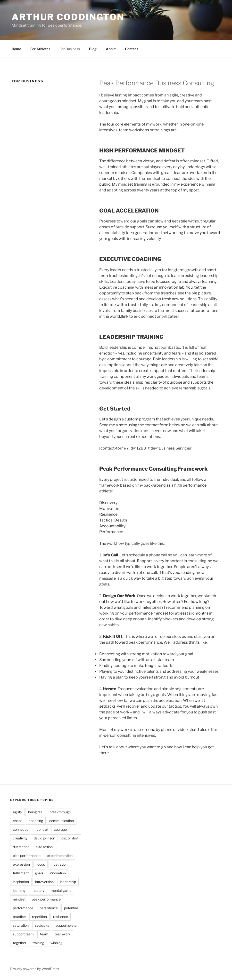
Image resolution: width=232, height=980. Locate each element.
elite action (44, 847)
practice (19, 917)
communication (62, 821)
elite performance (27, 856)
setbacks (42, 925)
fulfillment (21, 873)
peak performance (46, 899)
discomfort (70, 838)
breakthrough (60, 812)
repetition (39, 917)
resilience (61, 917)
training (38, 943)
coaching (36, 821)
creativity (20, 838)
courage (60, 829)
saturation (21, 925)
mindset (19, 899)
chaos (18, 821)
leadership (68, 882)
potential (71, 908)
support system (68, 925)
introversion (44, 882)
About (111, 49)
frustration (59, 864)
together (20, 943)
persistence (49, 908)
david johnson (44, 838)
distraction (21, 847)
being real (36, 812)
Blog (93, 49)
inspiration (21, 882)
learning (19, 890)
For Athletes (40, 49)
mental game (61, 890)
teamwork (63, 934)
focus (41, 864)
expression (21, 864)
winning (56, 943)
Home (16, 49)
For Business (70, 49)
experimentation (60, 856)
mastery (38, 890)
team (44, 934)
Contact (132, 49)
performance (23, 908)
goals (39, 873)
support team (23, 934)
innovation (58, 873)
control (42, 829)
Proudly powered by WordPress (35, 969)
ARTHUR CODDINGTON (68, 17)
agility (17, 812)
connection (22, 829)
